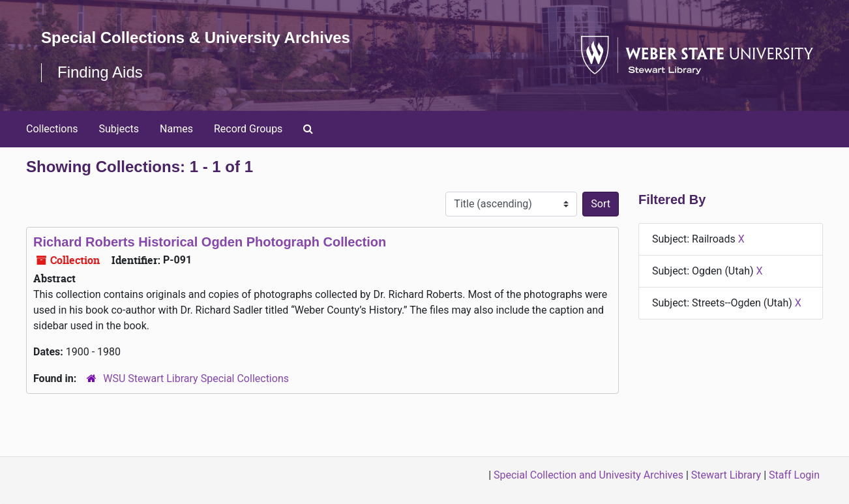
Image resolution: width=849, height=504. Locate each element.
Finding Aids (100, 72)
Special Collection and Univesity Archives (588, 475)
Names (176, 129)
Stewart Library (726, 475)
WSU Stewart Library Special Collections (196, 378)
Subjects (119, 129)
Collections (52, 129)
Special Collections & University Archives (196, 37)
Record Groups (248, 129)
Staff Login (794, 475)
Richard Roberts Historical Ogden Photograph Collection (210, 242)
